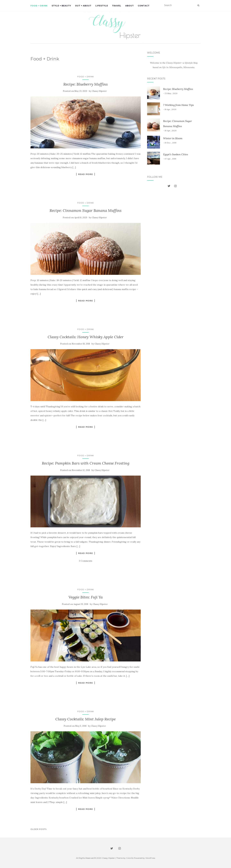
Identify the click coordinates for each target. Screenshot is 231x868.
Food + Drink (39, 6)
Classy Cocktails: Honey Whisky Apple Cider (86, 337)
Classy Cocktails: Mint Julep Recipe (86, 719)
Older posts (38, 829)
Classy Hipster (99, 91)
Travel (117, 6)
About (130, 6)
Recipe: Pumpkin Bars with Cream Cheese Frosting (86, 463)
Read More (86, 174)
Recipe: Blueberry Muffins (86, 84)
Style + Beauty (61, 6)
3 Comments (86, 561)
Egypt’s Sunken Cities (176, 154)
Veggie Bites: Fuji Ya (86, 597)
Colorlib (130, 858)
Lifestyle (102, 6)
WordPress (150, 858)
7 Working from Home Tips (178, 105)
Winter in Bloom (173, 138)
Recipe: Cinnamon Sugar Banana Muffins (86, 210)
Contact (144, 6)
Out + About (83, 6)
